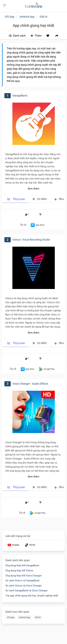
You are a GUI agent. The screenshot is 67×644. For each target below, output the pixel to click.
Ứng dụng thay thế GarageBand (22, 566)
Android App (27, 17)
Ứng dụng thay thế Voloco (19, 571)
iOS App (10, 17)
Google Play (46, 369)
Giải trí (44, 17)
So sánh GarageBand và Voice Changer (26, 591)
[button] (4, 5)
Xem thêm (33, 189)
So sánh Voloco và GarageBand (22, 581)
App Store (37, 225)
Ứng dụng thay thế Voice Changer (23, 576)
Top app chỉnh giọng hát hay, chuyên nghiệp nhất (32, 596)
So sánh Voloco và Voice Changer (24, 586)
